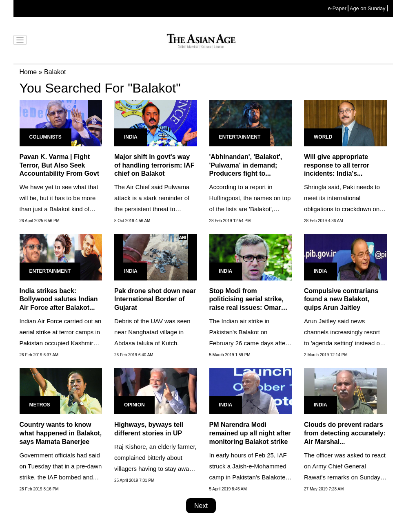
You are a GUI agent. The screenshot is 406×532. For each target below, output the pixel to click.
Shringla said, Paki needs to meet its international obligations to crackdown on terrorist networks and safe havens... (342, 209)
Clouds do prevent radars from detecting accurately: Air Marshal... (345, 433)
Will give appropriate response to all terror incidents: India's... (337, 165)
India (131, 137)
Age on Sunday (368, 8)
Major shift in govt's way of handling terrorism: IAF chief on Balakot (154, 165)
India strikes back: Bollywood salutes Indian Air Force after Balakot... (59, 299)
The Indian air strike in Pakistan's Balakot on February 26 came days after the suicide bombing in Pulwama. (248, 343)
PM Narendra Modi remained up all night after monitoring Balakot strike (250, 433)
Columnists (45, 137)
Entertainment (240, 137)
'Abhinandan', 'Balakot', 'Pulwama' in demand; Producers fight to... (246, 165)
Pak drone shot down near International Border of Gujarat (155, 299)
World (323, 137)
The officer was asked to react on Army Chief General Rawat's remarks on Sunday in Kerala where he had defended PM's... (345, 477)
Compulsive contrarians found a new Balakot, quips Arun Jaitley (341, 299)
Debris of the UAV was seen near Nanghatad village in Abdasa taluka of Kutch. (152, 332)
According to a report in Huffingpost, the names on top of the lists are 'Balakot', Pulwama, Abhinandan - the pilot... (250, 209)
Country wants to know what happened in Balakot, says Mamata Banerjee (61, 433)
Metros (40, 405)
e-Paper (337, 8)
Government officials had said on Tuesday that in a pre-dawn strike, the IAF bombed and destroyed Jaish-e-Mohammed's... (61, 477)
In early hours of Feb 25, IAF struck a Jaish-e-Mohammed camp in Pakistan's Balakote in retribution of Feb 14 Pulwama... (248, 477)
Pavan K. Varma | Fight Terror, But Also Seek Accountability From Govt (60, 165)
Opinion (134, 405)
